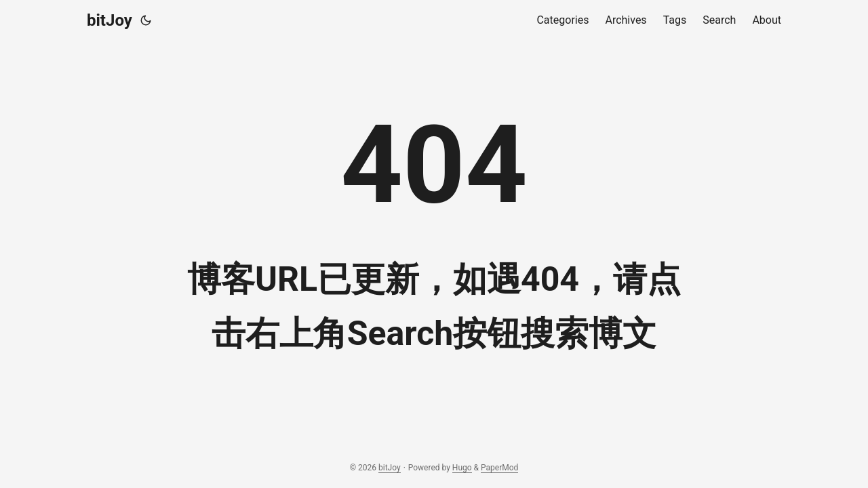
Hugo (462, 468)
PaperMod (499, 468)
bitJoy (110, 20)
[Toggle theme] (146, 20)
